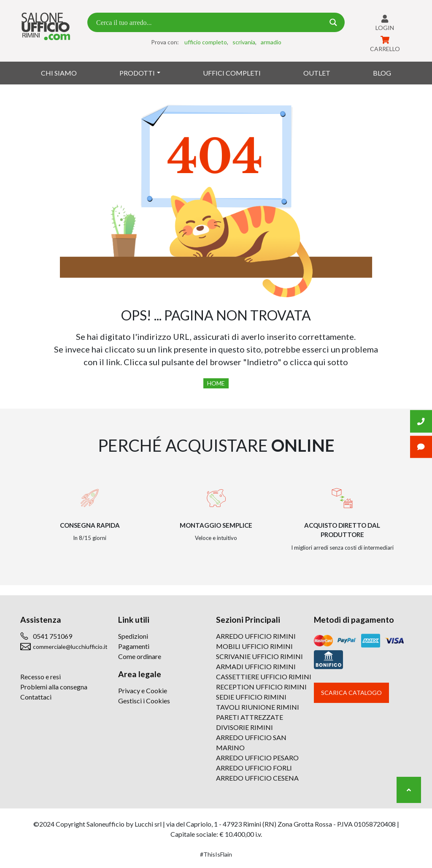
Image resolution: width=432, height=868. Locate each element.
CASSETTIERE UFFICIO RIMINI (264, 677)
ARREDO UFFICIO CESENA (257, 778)
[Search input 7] (209, 22)
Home (216, 383)
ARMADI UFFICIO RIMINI (256, 666)
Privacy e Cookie (143, 690)
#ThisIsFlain (216, 854)
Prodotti (137, 73)
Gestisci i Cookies (144, 701)
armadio (271, 42)
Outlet (317, 73)
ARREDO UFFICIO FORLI (254, 768)
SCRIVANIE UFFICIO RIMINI (259, 656)
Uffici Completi (232, 73)
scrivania (244, 42)
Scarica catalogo (351, 693)
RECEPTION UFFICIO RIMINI (261, 687)
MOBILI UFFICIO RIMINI (254, 646)
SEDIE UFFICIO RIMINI (251, 697)
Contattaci (36, 697)
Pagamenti (134, 646)
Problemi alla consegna (54, 687)
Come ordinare (140, 656)
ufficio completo (206, 42)
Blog (382, 73)
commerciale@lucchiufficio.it (70, 647)
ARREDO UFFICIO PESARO (257, 758)
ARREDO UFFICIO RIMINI (256, 636)
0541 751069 (53, 636)
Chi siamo (59, 73)
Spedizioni (133, 636)
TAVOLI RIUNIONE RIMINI (258, 707)
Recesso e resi (40, 677)
